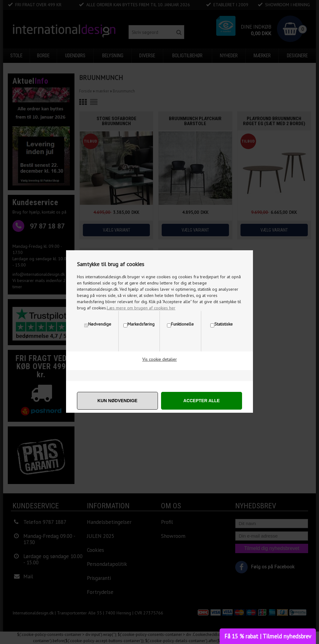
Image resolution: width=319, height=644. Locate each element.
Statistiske (224, 324)
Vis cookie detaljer (160, 359)
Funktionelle (182, 324)
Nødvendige (100, 324)
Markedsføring (141, 324)
